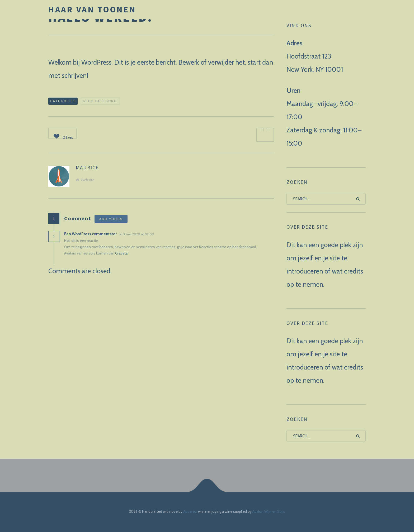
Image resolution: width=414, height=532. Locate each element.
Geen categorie (100, 101)
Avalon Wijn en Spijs (269, 511)
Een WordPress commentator (90, 234)
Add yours (111, 219)
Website (85, 180)
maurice (87, 167)
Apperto (190, 511)
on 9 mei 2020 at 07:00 (137, 234)
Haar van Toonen (92, 9)
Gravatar (122, 253)
